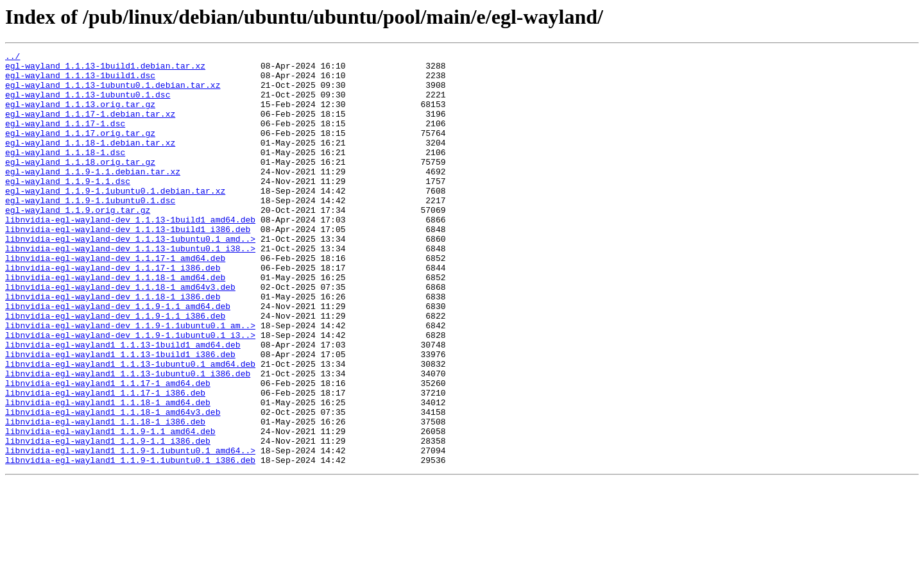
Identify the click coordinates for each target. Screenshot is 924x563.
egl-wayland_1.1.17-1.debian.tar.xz (90, 127)
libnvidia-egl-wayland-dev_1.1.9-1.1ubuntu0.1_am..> (130, 381)
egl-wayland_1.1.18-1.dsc (65, 173)
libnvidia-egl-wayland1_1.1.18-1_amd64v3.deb (113, 485)
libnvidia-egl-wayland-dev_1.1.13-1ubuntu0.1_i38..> (130, 289)
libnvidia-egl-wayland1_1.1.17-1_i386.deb (105, 462)
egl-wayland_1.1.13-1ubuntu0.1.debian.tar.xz (113, 92)
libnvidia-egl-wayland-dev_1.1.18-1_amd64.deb (115, 323)
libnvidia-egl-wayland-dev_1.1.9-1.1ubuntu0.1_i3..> (130, 392)
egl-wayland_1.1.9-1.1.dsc (68, 208)
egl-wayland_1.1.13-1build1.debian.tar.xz (105, 69)
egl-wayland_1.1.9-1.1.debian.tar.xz (93, 196)
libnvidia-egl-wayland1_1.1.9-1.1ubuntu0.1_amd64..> (130, 531)
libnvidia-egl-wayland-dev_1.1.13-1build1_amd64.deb (130, 254)
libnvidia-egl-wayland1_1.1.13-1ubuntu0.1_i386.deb (128, 439)
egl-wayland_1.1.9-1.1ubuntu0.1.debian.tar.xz (115, 219)
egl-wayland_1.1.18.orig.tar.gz (80, 185)
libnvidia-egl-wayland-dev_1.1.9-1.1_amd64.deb (118, 358)
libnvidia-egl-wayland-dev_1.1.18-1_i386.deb (113, 346)
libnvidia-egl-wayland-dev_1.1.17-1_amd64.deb (115, 300)
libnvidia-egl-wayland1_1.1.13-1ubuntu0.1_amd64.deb (130, 427)
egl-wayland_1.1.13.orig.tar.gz (80, 115)
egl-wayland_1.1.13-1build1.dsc (80, 81)
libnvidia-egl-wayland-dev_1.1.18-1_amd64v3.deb (120, 335)
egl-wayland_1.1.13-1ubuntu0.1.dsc (88, 104)
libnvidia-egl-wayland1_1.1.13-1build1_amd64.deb (123, 404)
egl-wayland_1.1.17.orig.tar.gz (80, 150)
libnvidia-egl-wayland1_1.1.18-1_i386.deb (105, 496)
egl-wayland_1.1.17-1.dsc (65, 139)
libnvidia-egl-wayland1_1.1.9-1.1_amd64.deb (110, 508)
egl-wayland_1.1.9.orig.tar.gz (78, 242)
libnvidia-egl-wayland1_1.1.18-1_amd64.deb (108, 473)
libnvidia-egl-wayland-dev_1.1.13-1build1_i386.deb (128, 265)
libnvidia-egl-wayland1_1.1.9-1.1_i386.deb (108, 519)
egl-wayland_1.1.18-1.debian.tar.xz (90, 162)
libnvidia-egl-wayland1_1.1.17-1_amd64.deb (108, 450)
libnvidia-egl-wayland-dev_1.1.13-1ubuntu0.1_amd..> (130, 277)
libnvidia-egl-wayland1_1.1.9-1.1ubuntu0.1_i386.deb (130, 542)
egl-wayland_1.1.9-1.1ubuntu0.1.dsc (90, 231)
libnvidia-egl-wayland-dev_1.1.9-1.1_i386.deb (115, 369)
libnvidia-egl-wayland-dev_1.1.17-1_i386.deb (113, 312)
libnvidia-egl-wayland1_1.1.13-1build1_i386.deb (120, 416)
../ (13, 58)
